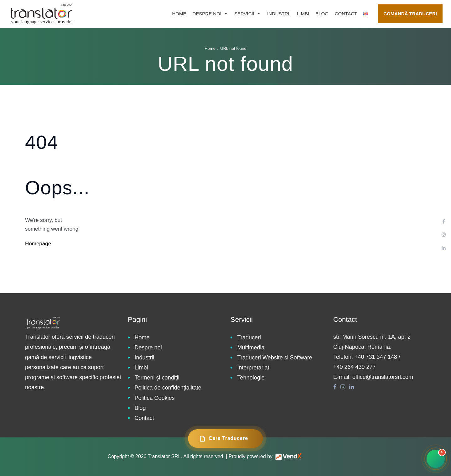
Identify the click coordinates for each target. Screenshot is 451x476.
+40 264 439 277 (355, 367)
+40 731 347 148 (376, 357)
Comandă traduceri (410, 14)
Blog (322, 14)
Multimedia (251, 348)
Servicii (248, 14)
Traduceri (249, 337)
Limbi (303, 14)
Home (179, 14)
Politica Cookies (155, 398)
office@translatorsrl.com (383, 377)
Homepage (38, 244)
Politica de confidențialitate (168, 388)
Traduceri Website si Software (275, 358)
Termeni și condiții (157, 378)
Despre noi (210, 14)
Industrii (279, 14)
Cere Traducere (223, 439)
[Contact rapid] (436, 459)
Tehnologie (251, 378)
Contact (346, 14)
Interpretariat (253, 368)
